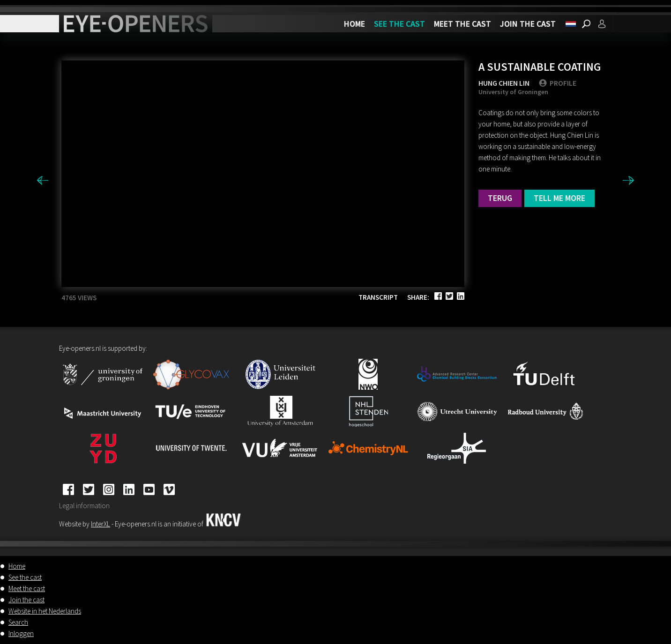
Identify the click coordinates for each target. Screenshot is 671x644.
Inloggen (21, 633)
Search (18, 622)
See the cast (399, 24)
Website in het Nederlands (45, 611)
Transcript (378, 297)
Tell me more (559, 198)
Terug (500, 198)
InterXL (101, 524)
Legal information (84, 506)
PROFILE (558, 83)
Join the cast (528, 24)
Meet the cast (462, 24)
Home (354, 24)
